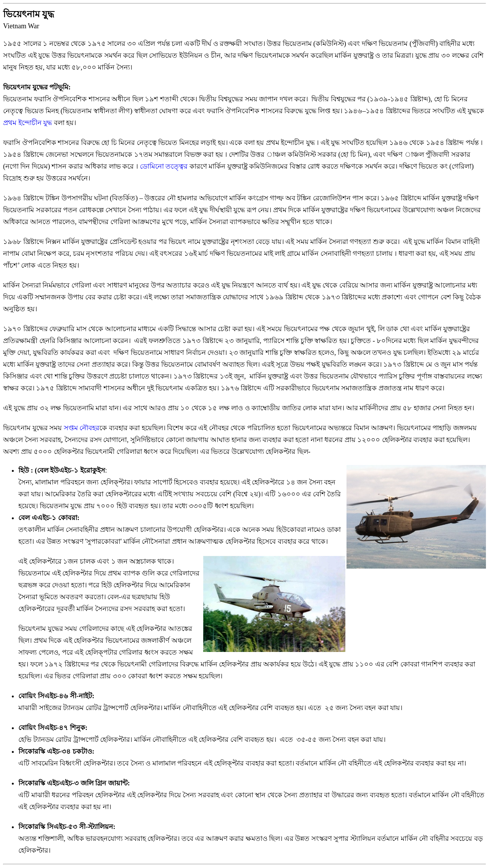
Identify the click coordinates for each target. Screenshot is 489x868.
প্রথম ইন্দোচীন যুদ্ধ (28, 123)
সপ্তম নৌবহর (82, 428)
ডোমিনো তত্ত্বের (165, 166)
